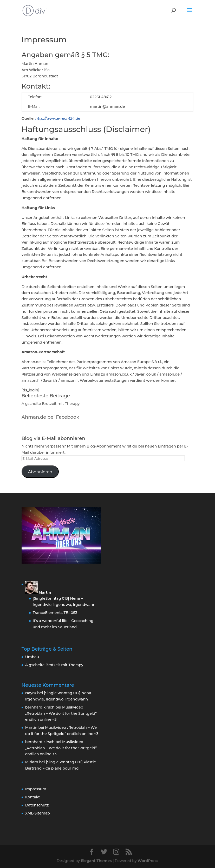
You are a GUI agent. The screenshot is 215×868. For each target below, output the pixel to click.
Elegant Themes (96, 861)
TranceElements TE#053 (55, 613)
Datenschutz (37, 805)
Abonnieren (40, 472)
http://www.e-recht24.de (58, 118)
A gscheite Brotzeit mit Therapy (51, 404)
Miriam (32, 762)
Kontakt (32, 797)
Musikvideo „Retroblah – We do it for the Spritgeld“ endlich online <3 (61, 713)
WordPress (148, 861)
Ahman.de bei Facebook (50, 417)
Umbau (32, 657)
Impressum (36, 789)
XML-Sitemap (38, 813)
